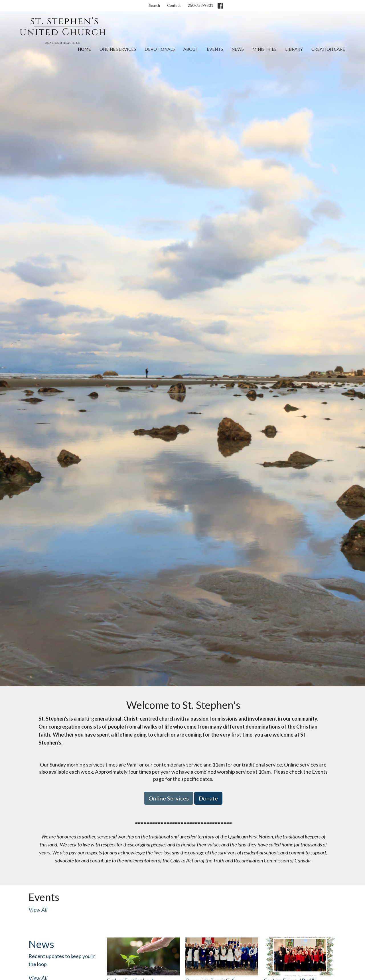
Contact (174, 5)
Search (154, 5)
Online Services (118, 49)
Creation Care (328, 49)
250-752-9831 (200, 5)
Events (215, 49)
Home (84, 49)
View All (38, 910)
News (238, 49)
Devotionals (160, 49)
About (191, 49)
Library (294, 49)
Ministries (264, 49)
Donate (208, 798)
